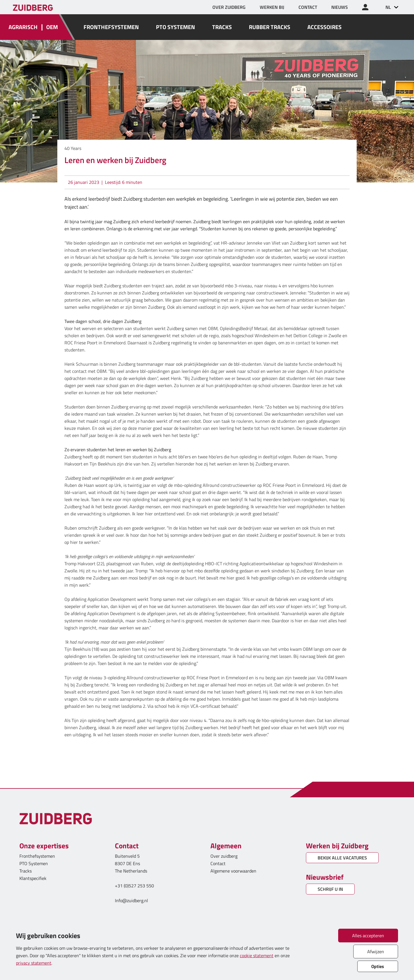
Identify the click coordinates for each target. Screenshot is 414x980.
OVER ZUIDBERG (229, 7)
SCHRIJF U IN (330, 889)
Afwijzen (376, 951)
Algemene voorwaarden (233, 871)
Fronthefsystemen (37, 856)
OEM (52, 27)
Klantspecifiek (33, 878)
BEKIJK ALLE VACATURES (342, 858)
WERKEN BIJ (272, 7)
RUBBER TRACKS (270, 27)
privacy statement (34, 963)
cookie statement (257, 955)
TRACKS (222, 27)
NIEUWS (340, 7)
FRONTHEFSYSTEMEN (111, 27)
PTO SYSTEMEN (175, 27)
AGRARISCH (23, 27)
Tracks (26, 871)
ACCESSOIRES (324, 27)
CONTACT (308, 7)
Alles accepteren (368, 936)
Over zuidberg (224, 856)
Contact (218, 863)
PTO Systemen (34, 863)
